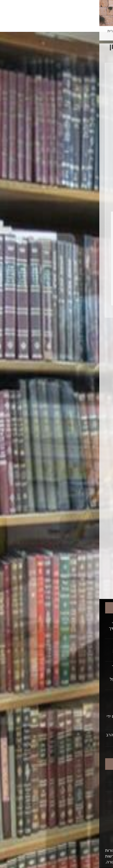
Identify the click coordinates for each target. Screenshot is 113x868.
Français (64, 31)
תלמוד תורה (78, 577)
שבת (78, 566)
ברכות (78, 363)
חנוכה (78, 395)
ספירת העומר (78, 491)
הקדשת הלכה (89, 787)
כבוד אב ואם (78, 427)
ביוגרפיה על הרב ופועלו (81, 796)
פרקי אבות (78, 534)
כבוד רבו (78, 438)
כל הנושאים (78, 330)
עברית (13, 31)
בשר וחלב (78, 373)
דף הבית (94, 777)
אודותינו (95, 806)
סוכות (78, 480)
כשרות (78, 459)
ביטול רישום (91, 825)
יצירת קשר (92, 816)
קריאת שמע (78, 545)
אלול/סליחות (78, 341)
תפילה (78, 588)
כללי (78, 448)
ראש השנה (78, 555)
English (28, 31)
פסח (78, 523)
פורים (78, 513)
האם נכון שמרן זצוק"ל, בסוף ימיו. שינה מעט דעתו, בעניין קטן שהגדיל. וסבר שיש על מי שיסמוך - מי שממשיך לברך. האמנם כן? (59, 628)
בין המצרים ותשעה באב (78, 352)
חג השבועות (78, 384)
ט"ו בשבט (78, 405)
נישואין (78, 470)
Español (45, 31)
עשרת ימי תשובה (78, 502)
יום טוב (78, 416)
